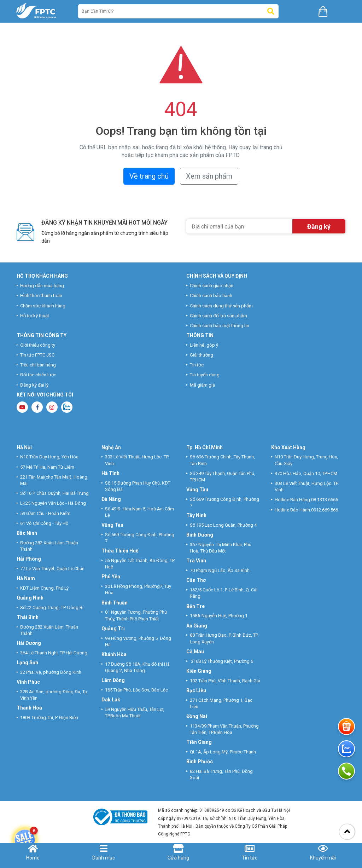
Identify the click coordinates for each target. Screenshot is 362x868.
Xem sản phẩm (209, 176)
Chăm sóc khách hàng (43, 306)
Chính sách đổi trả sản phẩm (218, 316)
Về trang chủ (149, 176)
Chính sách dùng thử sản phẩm (221, 306)
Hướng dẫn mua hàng (42, 286)
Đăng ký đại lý (34, 385)
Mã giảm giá (202, 385)
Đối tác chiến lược (38, 375)
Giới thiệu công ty (38, 345)
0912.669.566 (325, 510)
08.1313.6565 (325, 500)
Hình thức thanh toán (41, 296)
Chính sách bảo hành (211, 296)
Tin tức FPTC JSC (37, 355)
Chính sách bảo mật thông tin (220, 326)
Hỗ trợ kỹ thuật (35, 316)
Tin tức (197, 365)
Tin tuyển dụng (205, 375)
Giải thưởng (202, 355)
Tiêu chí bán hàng (38, 365)
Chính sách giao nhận (212, 286)
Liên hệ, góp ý (204, 345)
